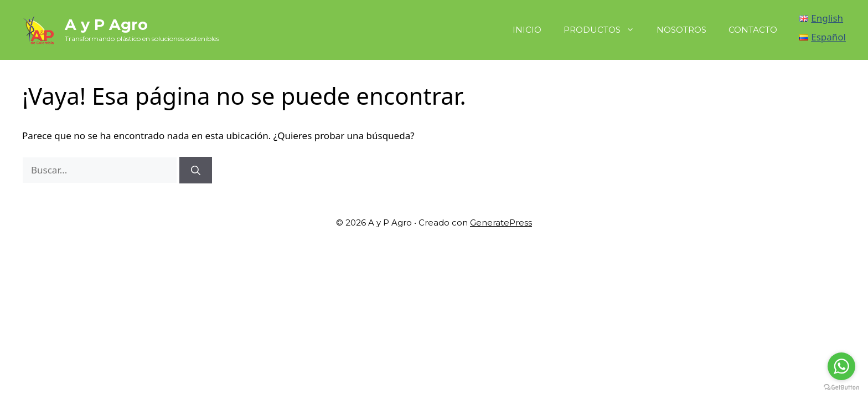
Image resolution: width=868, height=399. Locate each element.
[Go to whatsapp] (841, 366)
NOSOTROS (681, 30)
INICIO (527, 30)
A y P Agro (106, 25)
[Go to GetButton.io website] (841, 388)
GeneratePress (501, 222)
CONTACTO (753, 30)
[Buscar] (196, 170)
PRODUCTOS (604, 30)
